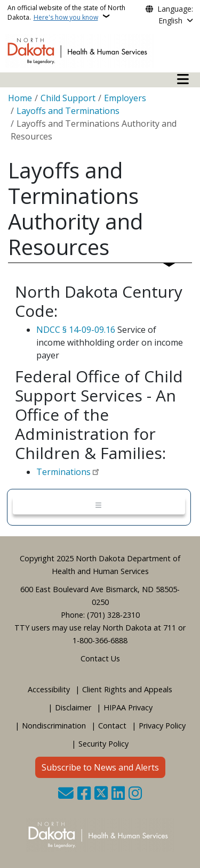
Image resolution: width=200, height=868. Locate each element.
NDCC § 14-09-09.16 (76, 330)
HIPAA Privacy (128, 707)
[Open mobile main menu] (183, 79)
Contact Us (100, 658)
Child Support (68, 98)
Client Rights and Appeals (127, 689)
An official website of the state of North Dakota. (66, 13)
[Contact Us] (66, 794)
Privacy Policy (162, 726)
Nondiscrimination (54, 726)
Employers (125, 98)
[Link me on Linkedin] (118, 794)
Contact (112, 726)
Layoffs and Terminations (68, 111)
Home (20, 98)
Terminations (63, 472)
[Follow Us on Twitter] (101, 794)
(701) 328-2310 (113, 615)
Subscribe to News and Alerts (100, 767)
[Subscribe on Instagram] (135, 794)
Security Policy (103, 744)
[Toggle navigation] (99, 506)
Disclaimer (73, 707)
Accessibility (49, 689)
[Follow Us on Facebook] (84, 794)
